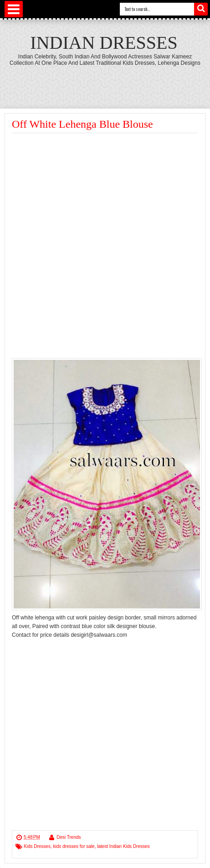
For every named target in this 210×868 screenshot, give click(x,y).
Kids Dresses (37, 846)
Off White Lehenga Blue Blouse (82, 124)
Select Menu (14, 9)
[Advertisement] (107, 82)
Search (201, 9)
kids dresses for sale (74, 846)
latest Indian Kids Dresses (123, 846)
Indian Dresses (104, 43)
